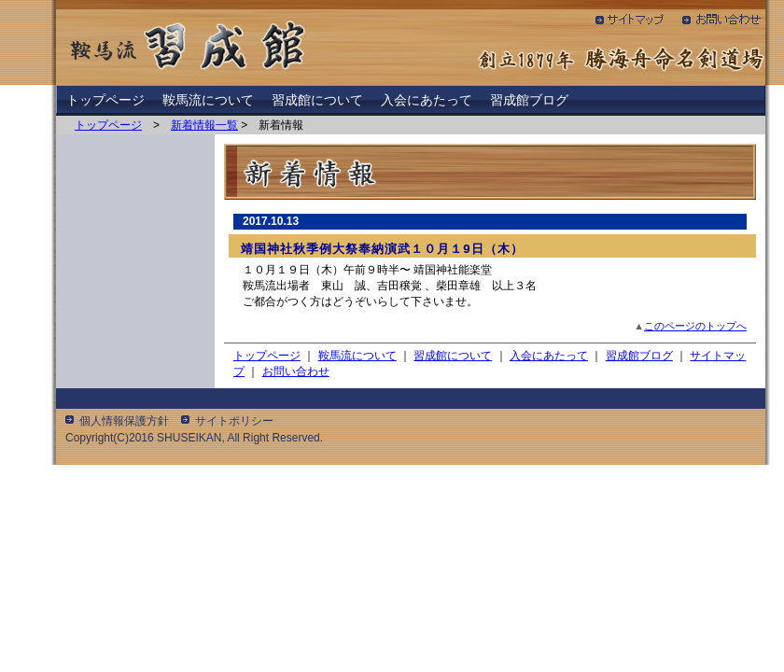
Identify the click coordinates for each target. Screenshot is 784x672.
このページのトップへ (695, 326)
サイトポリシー (234, 421)
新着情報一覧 (204, 125)
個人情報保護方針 (124, 421)
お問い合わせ (296, 371)
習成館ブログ (529, 100)
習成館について (317, 100)
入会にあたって (427, 100)
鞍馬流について (208, 100)
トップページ (105, 100)
